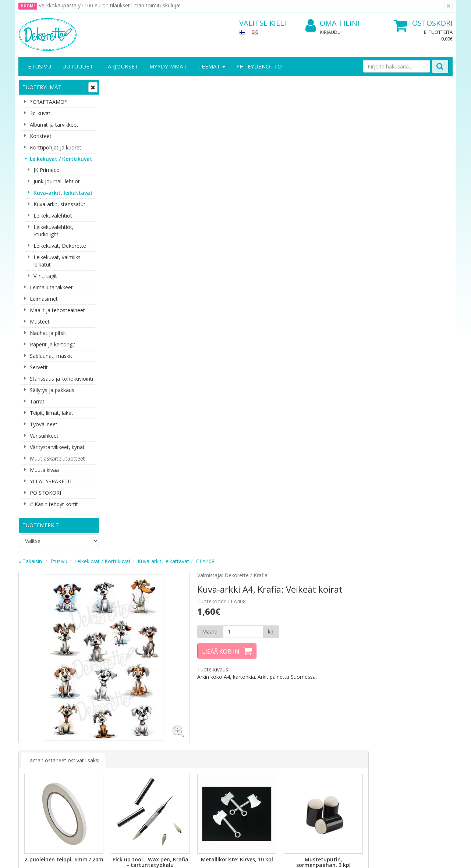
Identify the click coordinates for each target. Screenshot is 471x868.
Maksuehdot (101, 755)
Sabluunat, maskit (51, 356)
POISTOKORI (45, 493)
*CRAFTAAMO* (49, 102)
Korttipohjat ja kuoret (56, 147)
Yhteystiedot (34, 733)
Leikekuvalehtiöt (53, 216)
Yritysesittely (34, 722)
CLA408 (294, 86)
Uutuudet (78, 66)
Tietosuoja (99, 722)
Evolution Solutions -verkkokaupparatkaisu (406, 857)
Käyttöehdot (101, 744)
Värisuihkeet (44, 436)
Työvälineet (44, 424)
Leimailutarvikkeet (51, 287)
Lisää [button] (148, 410)
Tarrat (37, 401)
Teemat (212, 66)
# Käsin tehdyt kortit (54, 504)
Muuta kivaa (44, 470)
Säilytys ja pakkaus (52, 390)
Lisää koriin (307, 176)
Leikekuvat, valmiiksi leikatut (58, 261)
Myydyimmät (168, 66)
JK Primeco (47, 170)
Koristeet (41, 136)
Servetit (39, 367)
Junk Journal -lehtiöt (57, 181)
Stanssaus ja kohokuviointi (61, 379)
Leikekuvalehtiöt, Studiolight (54, 231)
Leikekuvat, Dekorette (60, 246)
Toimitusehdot (103, 733)
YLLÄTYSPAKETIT (51, 481)
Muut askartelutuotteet (57, 458)
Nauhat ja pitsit (48, 333)
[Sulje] (449, 6)
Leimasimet (44, 299)
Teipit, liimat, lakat (52, 413)
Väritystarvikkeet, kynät (57, 447)
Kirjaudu (330, 32)
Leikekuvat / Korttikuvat (61, 159)
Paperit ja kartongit (53, 344)
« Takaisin (118, 86)
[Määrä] (329, 156)
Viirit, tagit (45, 276)
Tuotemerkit (41, 525)
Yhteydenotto (259, 66)
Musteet (40, 322)
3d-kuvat (40, 113)
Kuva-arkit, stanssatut (59, 204)
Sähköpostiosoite (156, 646)
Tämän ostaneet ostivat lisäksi (151, 283)
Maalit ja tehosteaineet (57, 310)
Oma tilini (332, 23)
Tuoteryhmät (42, 87)
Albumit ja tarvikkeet (54, 125)
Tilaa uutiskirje (154, 676)
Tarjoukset (121, 66)
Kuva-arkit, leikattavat (63, 193)
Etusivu (40, 66)
